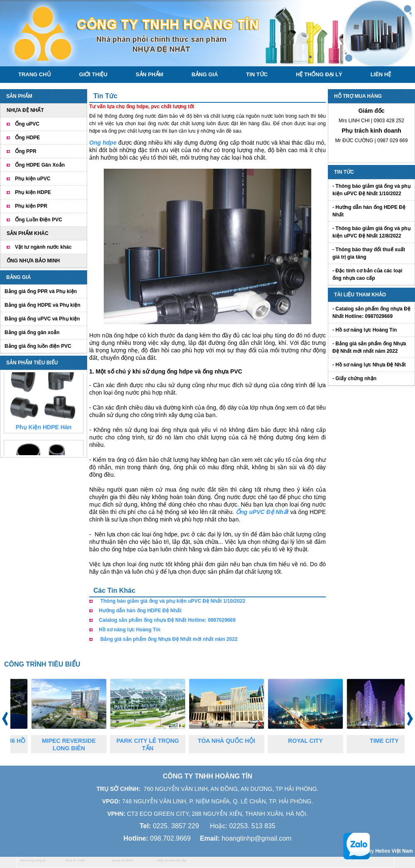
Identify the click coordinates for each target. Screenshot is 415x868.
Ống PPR (26, 151)
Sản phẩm (150, 74)
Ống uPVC (27, 124)
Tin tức (257, 74)
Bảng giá (205, 74)
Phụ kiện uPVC (33, 179)
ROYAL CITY (311, 741)
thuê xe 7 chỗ (75, 860)
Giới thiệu (93, 74)
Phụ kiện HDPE (33, 192)
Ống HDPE (27, 138)
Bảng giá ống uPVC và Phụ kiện (42, 319)
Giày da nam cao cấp (172, 860)
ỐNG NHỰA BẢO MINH (33, 261)
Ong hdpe (103, 143)
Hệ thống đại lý (319, 74)
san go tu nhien (122, 860)
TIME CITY (390, 741)
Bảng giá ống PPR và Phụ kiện (41, 291)
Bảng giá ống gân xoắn (32, 332)
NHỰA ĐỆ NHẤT (25, 110)
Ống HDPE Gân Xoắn (40, 165)
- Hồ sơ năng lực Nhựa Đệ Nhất (369, 365)
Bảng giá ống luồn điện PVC (38, 346)
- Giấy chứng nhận (354, 378)
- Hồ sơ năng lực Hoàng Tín (365, 330)
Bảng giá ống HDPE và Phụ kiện (43, 305)
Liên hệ (381, 74)
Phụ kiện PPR (31, 206)
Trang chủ (35, 74)
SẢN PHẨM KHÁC (28, 233)
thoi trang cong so (33, 860)
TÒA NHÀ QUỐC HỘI (233, 741)
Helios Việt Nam (394, 851)
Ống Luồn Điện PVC (39, 220)
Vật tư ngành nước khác (43, 247)
